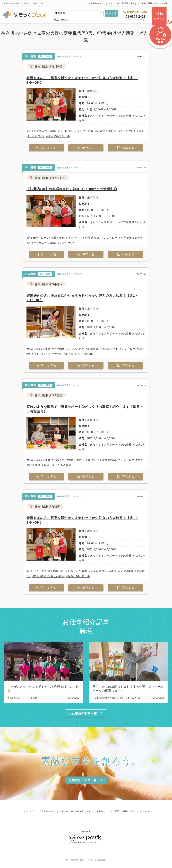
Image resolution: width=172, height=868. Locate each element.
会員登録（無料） (48, 811)
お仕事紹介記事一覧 (86, 713)
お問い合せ (145, 811)
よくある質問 (113, 811)
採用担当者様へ (129, 811)
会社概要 (99, 811)
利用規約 (64, 811)
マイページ (114, 3)
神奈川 (64, 20)
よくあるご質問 (145, 3)
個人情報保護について (81, 811)
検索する (111, 13)
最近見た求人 (128, 3)
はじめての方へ (163, 3)
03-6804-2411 (135, 16)
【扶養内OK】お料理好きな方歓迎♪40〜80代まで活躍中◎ (72, 189)
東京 (56, 20)
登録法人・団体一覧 (86, 780)
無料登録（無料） (97, 3)
